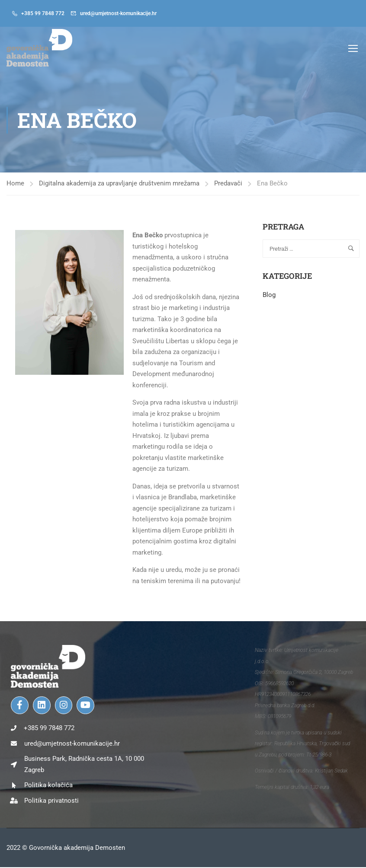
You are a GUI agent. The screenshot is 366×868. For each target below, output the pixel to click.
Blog (269, 296)
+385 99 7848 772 (43, 13)
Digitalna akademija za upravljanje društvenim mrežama (119, 185)
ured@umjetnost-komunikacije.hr (118, 13)
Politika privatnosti (51, 801)
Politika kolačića (48, 786)
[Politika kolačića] (14, 786)
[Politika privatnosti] (14, 801)
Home (15, 185)
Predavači (228, 185)
